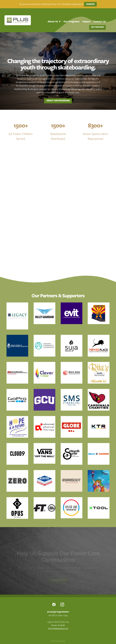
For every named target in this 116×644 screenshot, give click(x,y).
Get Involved (97, 27)
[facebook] (54, 604)
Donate (90, 4)
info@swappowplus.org (58, 628)
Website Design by (58, 641)
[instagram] (62, 604)
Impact (86, 21)
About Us (54, 21)
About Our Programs (58, 100)
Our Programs (71, 21)
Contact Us (100, 21)
